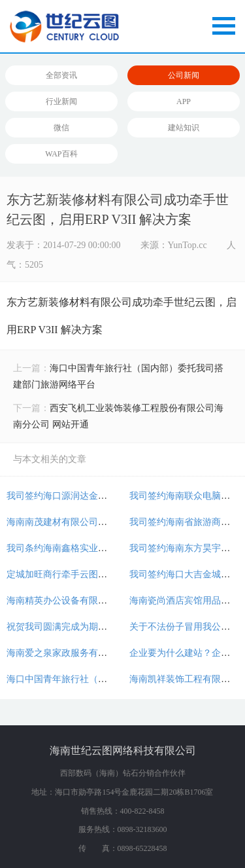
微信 (61, 128)
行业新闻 (61, 101)
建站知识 (184, 128)
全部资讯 (61, 75)
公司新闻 (184, 75)
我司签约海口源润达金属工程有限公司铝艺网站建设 (112, 496)
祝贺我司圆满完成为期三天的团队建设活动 (93, 627)
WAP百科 (61, 154)
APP (184, 101)
